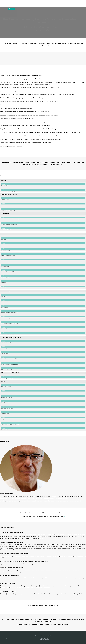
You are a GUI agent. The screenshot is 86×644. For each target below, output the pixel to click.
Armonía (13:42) (43, 300)
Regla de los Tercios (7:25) (43, 368)
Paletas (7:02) (43, 204)
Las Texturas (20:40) (43, 276)
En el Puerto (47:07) (43, 412)
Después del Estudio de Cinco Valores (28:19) (43, 423)
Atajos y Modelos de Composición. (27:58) (43, 363)
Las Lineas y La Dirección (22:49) (43, 270)
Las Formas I (43, 243)
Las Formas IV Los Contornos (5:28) (43, 260)
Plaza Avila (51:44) (43, 428)
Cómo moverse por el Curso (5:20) (43, 190)
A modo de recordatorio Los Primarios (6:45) (43, 218)
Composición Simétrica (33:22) (43, 407)
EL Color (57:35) (43, 281)
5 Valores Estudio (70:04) (43, 341)
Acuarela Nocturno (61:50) (43, 396)
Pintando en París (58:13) (43, 385)
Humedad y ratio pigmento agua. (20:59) (43, 223)
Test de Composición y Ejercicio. (43, 333)
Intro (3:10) (43, 238)
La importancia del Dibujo (43, 228)
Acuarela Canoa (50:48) (43, 391)
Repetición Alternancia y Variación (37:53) (43, 311)
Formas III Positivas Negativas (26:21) (43, 254)
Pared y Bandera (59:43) (43, 401)
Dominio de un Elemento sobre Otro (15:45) (43, 322)
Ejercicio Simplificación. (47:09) (43, 377)
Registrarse (12, 9)
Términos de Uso (44, 638)
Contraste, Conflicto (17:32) (43, 317)
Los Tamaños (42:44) (43, 265)
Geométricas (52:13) (43, 347)
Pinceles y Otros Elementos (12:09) (43, 209)
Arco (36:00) (43, 418)
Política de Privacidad (44, 640)
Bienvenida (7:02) (43, 184)
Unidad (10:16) (43, 327)
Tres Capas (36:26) (43, 352)
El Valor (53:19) (43, 287)
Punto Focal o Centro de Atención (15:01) (43, 357)
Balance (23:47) (43, 295)
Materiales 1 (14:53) (43, 198)
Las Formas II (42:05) (43, 249)
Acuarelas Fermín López (15, 4)
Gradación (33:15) (43, 306)
